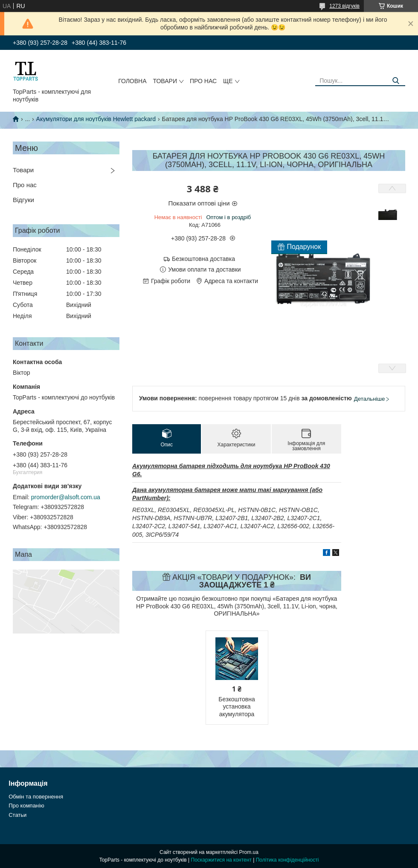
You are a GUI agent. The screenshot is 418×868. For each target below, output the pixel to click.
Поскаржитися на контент (221, 860)
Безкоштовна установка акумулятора (237, 707)
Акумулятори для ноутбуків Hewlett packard (96, 119)
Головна (132, 81)
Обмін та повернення (36, 797)
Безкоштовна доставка (203, 259)
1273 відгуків (344, 6)
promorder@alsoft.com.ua (66, 497)
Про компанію (26, 806)
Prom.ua (249, 852)
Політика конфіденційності (287, 860)
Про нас (203, 81)
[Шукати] (396, 81)
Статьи (17, 815)
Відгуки (23, 200)
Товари (165, 81)
